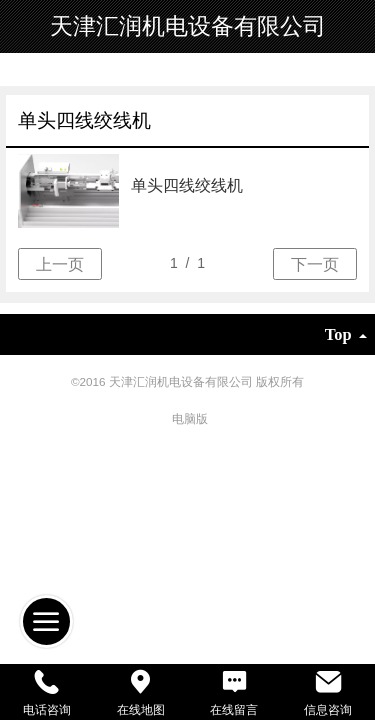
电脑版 (190, 418)
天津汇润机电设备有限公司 (188, 26)
